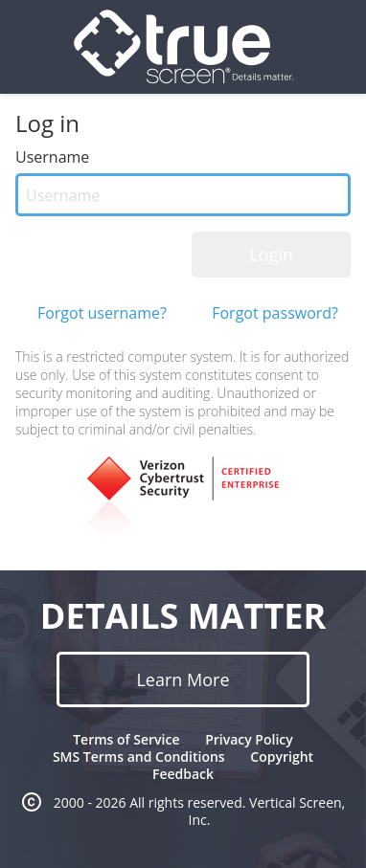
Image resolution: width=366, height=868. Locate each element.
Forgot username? (102, 313)
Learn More (183, 679)
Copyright (282, 757)
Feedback (183, 774)
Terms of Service (126, 739)
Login (271, 255)
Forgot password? (275, 313)
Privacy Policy (249, 739)
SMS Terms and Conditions (139, 757)
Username (52, 157)
